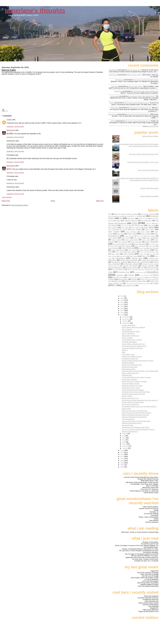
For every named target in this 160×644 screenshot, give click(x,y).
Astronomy (131, 218)
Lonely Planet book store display (133, 390)
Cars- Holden (146, 234)
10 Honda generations (129, 342)
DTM (142, 268)
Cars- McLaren (136, 242)
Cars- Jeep (126, 238)
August (125, 434)
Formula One (124, 272)
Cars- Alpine (125, 226)
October (125, 321)
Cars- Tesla (115, 254)
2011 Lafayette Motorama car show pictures (144, 146)
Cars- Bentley (113, 228)
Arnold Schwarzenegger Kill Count (133, 394)
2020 (122, 304)
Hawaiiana (120, 275)
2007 (122, 465)
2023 (122, 298)
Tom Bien (114, 86)
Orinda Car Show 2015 (130, 367)
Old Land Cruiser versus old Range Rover (136, 392)
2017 (122, 311)
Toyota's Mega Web (128, 325)
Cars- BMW (149, 227)
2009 (122, 461)
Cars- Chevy (150, 229)
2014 (122, 450)
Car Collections (146, 221)
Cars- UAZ (153, 254)
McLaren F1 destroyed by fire (132, 365)
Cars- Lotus (146, 240)
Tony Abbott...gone (128, 354)
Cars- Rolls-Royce (118, 250)
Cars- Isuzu (151, 236)
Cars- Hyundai (129, 236)
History (131, 275)
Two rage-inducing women (131, 384)
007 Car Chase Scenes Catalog (126, 214)
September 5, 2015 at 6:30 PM (15, 127)
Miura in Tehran (127, 396)
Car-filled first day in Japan (131, 331)
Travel (156, 283)
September (126, 323)
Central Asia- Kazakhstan (129, 260)
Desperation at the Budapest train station (136, 427)
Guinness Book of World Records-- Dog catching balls (140, 371)
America (125, 350)
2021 (122, 302)
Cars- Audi (151, 225)
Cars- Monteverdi (154, 244)
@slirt (113, 121)
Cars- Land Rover (131, 240)
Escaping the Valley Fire (130, 359)
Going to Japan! (127, 338)
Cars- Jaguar (113, 238)
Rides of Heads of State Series (136, 281)
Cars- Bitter (125, 228)
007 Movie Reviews (148, 214)
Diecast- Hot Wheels (130, 266)
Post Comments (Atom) (20, 205)
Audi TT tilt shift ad (128, 334)
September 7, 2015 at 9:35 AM (15, 173)
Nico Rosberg (123, 279)
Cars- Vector (123, 256)
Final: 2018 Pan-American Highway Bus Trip (142, 269)
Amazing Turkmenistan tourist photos (134, 417)
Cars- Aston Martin (137, 225)
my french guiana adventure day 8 (146, 80)
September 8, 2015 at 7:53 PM (15, 194)
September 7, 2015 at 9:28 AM (15, 162)
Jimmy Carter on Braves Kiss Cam (133, 344)
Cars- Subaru (131, 252)
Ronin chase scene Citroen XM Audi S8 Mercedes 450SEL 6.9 (137, 178)
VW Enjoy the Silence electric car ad (134, 346)
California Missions (131, 221)
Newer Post (6, 201)
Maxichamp (11, 130)
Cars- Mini (128, 244)
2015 (122, 315)
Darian (112, 103)
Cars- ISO (140, 236)
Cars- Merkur (117, 244)
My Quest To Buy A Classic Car (136, 278)
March (124, 444)
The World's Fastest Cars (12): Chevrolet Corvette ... (139, 406)
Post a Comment (7, 197)
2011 (122, 456)
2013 (122, 452)
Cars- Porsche (128, 248)
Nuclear (134, 279)
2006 (122, 467)
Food (110, 272)
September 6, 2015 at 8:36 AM (15, 137)
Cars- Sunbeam (144, 252)
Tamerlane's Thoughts (35, 10)
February (125, 446)
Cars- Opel (152, 246)
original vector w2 (134, 70)
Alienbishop (113, 70)
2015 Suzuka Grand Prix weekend (133, 327)
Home (53, 201)
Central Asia (137, 258)
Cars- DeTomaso (131, 232)
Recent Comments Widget (153, 127)
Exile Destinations (118, 269)
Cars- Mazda (122, 242)
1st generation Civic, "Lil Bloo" (132, 340)
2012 (122, 454)
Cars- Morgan (114, 246)
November (126, 319)
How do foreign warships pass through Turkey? (138, 361)
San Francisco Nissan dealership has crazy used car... (140, 400)
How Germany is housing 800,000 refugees (136, 413)
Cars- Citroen (114, 232)
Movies (155, 275)
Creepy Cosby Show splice (149, 188)
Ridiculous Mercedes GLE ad (132, 423)
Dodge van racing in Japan (131, 388)
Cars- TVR (143, 254)
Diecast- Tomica (131, 268)
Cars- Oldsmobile (141, 246)
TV (7, 111)
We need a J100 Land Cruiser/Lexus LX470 (144, 154)
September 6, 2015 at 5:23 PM (15, 151)
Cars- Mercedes (152, 242)
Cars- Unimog (112, 256)
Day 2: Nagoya (127, 329)
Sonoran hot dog (127, 425)
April (124, 442)
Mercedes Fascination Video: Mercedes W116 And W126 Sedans (136, 144)
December (126, 317)
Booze (118, 221)
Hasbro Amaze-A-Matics (150, 136)
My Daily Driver (118, 277)
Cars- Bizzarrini (136, 228)
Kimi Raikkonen (145, 275)
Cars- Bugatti (123, 230)
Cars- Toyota (129, 254)
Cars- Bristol (112, 230)
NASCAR (151, 278)
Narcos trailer (9, 70)
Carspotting (120, 258)
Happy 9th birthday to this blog (132, 348)
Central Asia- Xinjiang (131, 264)
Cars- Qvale (143, 248)
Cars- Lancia (116, 240)
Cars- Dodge (145, 232)
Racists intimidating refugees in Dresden (135, 415)
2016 (122, 313)
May (124, 440)
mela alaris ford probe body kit (140, 108)
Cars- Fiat (120, 234)
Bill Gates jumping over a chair (132, 386)
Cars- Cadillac (136, 229)
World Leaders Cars (128, 285)
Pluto (124, 352)
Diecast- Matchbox (148, 266)
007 (109, 214)
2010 (122, 459)
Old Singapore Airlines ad (130, 336)
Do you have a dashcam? (130, 404)
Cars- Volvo (133, 256)
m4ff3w (9, 120)
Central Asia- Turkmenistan (140, 262)
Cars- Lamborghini (152, 238)
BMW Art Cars (143, 218)
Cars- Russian (145, 250)
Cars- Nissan (126, 246)
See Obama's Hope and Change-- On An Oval (143, 162)
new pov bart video (134, 75)
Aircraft (142, 216)
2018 (122, 309)
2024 (122, 296)
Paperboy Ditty (127, 375)
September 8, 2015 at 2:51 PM (15, 183)
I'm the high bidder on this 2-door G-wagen (136, 377)
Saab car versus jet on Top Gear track (135, 411)
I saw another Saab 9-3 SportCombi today (136, 421)
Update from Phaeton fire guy (132, 356)
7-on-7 (135, 216)
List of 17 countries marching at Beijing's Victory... (138, 429)
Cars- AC (149, 224)
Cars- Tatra (155, 252)
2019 (122, 306)
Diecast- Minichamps (115, 268)
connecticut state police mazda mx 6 (145, 91)
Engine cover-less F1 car (130, 398)
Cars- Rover (132, 250)
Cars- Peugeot (113, 248)
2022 (122, 300)
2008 (122, 463)
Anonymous (114, 96)
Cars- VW (146, 256)
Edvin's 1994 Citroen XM (130, 373)
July (124, 436)
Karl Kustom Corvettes (129, 379)
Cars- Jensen (138, 238)
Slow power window (128, 369)
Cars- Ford (132, 234)
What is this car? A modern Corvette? (134, 381)
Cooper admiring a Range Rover (133, 402)
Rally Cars (118, 281)
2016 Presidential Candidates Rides (119, 216)
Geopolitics (152, 272)
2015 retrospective (128, 419)
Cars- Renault (154, 248)
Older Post (100, 201)
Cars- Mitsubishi (140, 244)
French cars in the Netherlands (148, 170)
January (125, 448)
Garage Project (139, 272)
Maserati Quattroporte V (130, 432)
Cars (134, 223)
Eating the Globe (153, 268)
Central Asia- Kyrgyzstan (150, 260)
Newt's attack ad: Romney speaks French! (144, 180)
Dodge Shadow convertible (149, 196)
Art (121, 218)
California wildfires (128, 363)
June (124, 438)
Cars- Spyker (120, 252)
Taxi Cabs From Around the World (138, 283)
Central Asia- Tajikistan (119, 262)
